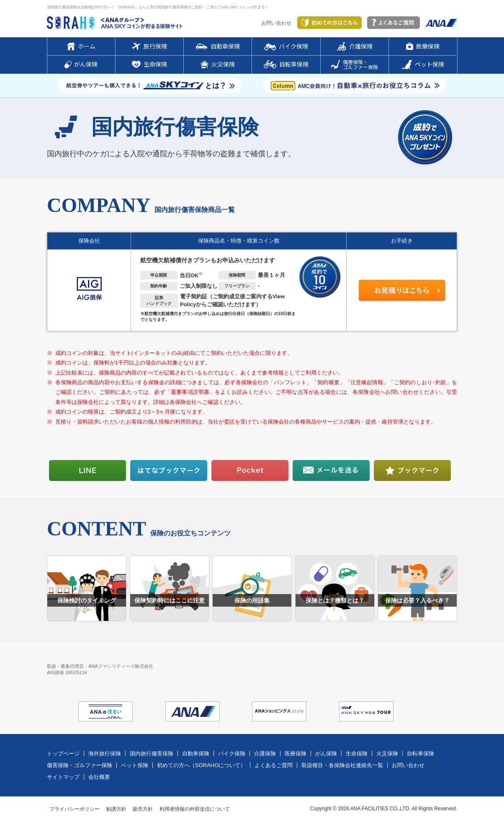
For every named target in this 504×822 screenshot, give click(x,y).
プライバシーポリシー (75, 809)
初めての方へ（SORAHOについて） (201, 765)
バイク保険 (232, 753)
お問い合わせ (276, 23)
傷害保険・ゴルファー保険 (80, 765)
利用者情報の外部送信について (195, 809)
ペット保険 (135, 765)
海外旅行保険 (105, 753)
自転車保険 (420, 753)
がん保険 (326, 753)
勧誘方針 (116, 809)
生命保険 (357, 753)
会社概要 (99, 777)
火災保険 (387, 753)
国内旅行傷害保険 (152, 753)
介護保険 (265, 753)
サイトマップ (63, 777)
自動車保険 (196, 753)
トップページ (63, 753)
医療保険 (296, 753)
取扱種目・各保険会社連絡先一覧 (342, 765)
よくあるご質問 (274, 765)
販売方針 (143, 809)
